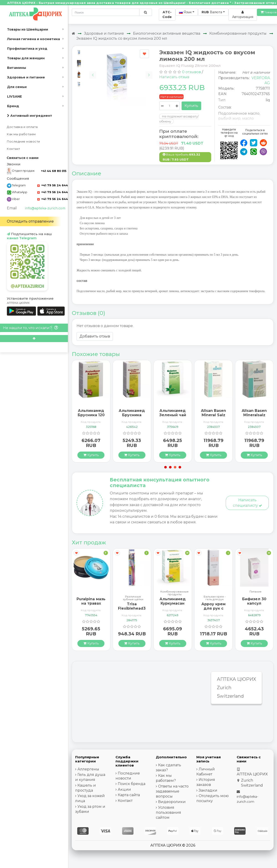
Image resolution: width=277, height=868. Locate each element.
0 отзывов (191, 72)
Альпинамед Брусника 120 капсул (91, 415)
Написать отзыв (174, 77)
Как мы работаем (21, 134)
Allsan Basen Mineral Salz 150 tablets (213, 415)
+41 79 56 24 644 (53, 185)
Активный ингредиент (30, 116)
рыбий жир (229, 118)
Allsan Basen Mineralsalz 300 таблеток (254, 415)
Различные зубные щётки (133, 598)
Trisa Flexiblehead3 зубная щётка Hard (132, 611)
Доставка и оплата (22, 127)
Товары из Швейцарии (28, 29)
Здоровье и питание (26, 77)
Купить (191, 106)
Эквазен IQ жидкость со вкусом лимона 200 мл (122, 38)
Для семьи (17, 87)
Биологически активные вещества (167, 33)
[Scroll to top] (34, 339)
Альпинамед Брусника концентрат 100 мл (132, 417)
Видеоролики (172, 802)
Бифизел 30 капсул (254, 601)
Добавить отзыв (95, 336)
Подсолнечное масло (239, 113)
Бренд (13, 106)
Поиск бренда (132, 784)
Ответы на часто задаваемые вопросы (172, 791)
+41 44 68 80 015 (54, 171)
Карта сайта (129, 795)
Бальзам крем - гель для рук (215, 598)
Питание (255, 592)
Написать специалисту (247, 503)
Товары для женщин (26, 58)
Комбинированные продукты (238, 33)
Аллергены (88, 769)
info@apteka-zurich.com (45, 208)
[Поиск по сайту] (145, 12)
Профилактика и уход (27, 49)
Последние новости (23, 142)
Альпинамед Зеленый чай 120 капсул (173, 415)
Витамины (17, 68)
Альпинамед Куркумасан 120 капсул (173, 603)
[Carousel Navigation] (121, 71)
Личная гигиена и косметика (33, 39)
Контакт (14, 149)
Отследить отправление (30, 221)
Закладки (208, 790)
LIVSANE (14, 96)
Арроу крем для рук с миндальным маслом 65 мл (213, 611)
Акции (124, 789)
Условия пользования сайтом (168, 812)
